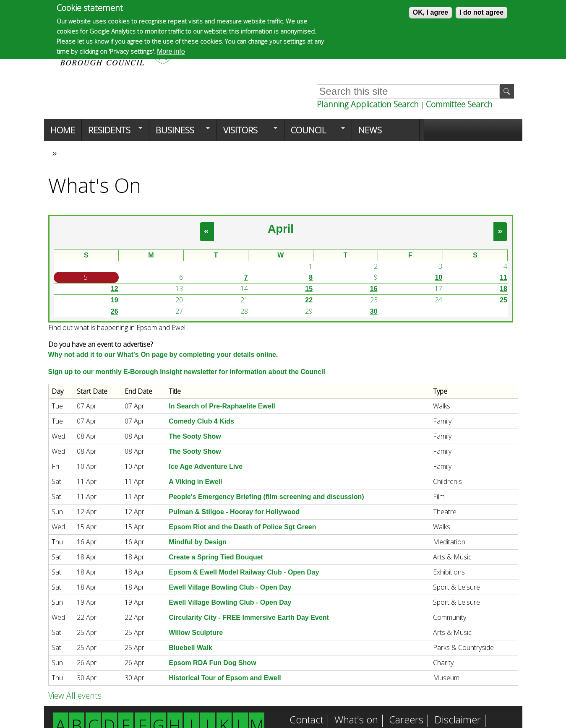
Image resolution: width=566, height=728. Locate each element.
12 (115, 289)
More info (171, 51)
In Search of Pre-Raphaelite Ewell (222, 406)
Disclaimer (458, 720)
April (281, 229)
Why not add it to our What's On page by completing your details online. (163, 355)
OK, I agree (430, 12)
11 (503, 277)
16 (374, 289)
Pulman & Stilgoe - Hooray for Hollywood (234, 512)
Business (180, 133)
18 (503, 289)
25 (503, 300)
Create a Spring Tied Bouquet (216, 557)
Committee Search (459, 104)
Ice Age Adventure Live (206, 467)
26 (115, 311)
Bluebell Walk (190, 648)
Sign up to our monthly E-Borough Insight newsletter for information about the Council (187, 372)
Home (63, 130)
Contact (306, 720)
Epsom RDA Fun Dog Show (212, 663)
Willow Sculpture (196, 633)
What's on (356, 720)
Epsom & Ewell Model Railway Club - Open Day (244, 572)
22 (309, 300)
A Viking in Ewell (195, 482)
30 (374, 311)
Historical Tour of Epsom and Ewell (225, 678)
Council (315, 133)
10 (438, 277)
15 (309, 289)
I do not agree (481, 12)
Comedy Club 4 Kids (201, 421)
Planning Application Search (368, 104)
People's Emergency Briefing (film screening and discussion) (266, 497)
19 (115, 300)
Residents (112, 133)
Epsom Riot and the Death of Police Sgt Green (242, 527)
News (370, 130)
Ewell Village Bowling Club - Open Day (230, 587)
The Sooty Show (195, 436)
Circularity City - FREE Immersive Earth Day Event (249, 617)
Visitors (247, 133)
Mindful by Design (198, 542)
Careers (406, 720)
